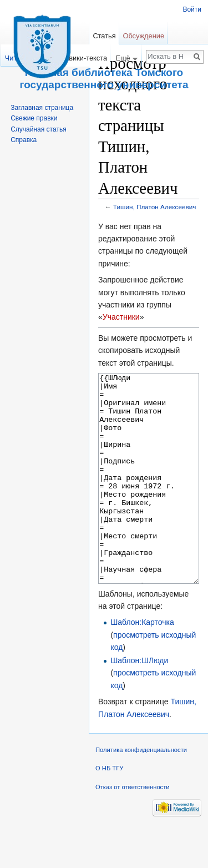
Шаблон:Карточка (142, 664)
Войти (192, 9)
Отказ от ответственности (133, 829)
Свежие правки (34, 118)
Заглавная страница (42, 108)
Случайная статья (38, 129)
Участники (121, 317)
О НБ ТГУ (109, 810)
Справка (24, 140)
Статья (104, 36)
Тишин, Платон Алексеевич (155, 207)
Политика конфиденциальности (141, 791)
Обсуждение (143, 36)
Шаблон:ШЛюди (139, 702)
